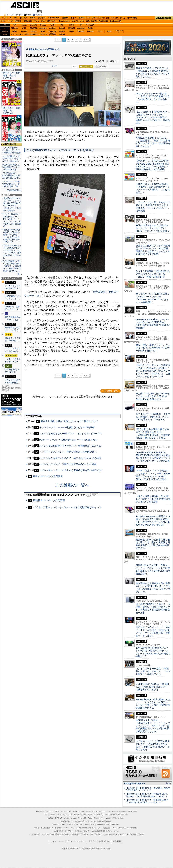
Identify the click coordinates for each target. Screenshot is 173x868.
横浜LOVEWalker (64, 834)
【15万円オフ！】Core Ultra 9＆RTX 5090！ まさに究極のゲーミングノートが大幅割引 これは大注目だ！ (153, 188)
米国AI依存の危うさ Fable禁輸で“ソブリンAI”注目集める (12, 167)
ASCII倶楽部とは (14, 190)
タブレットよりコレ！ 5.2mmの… (13, 350)
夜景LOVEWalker (93, 834)
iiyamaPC (34, 25)
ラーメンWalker (34, 834)
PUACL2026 (104, 21)
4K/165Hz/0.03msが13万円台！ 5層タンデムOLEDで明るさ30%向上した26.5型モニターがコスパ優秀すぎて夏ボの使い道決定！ (153, 521)
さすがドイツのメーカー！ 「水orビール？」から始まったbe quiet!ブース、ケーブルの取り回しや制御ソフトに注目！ (153, 631)
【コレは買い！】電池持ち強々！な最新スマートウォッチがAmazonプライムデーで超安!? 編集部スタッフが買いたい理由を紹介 (153, 117)
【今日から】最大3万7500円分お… (13, 381)
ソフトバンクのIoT (119, 31)
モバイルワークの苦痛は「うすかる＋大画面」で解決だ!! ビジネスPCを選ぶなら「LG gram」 (153, 417)
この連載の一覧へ (72, 485)
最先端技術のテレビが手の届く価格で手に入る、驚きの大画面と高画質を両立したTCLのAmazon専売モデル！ (153, 544)
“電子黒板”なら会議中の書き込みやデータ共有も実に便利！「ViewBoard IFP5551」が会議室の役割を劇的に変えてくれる (153, 434)
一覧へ (19, 274)
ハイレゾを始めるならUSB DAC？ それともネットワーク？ (71, 434)
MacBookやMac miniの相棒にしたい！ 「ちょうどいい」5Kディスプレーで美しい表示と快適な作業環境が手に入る (153, 704)
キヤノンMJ (24, 34)
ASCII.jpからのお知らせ (134, 783)
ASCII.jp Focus (12, 195)
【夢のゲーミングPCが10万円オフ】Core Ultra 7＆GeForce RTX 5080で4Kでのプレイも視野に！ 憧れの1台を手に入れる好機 (152, 165)
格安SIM (18, 21)
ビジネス (23, 18)
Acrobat (24, 31)
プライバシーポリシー (76, 841)
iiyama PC (78, 815)
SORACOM (71, 825)
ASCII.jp (25, 5)
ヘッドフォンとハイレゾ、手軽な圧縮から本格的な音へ (68, 452)
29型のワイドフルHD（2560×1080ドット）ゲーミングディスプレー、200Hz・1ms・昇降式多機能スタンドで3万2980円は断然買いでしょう (153, 726)
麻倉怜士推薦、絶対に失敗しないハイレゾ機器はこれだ (69, 421)
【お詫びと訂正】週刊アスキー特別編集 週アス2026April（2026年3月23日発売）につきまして (147, 795)
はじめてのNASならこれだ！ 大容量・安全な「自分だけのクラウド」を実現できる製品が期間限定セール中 (153, 608)
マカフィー (15, 34)
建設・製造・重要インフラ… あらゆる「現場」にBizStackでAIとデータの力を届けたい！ (153, 348)
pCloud (62, 34)
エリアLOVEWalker (49, 834)
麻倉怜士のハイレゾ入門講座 (41, 49)
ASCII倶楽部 (164, 18)
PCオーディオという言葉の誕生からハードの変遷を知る (68, 440)
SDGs (88, 21)
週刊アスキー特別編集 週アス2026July (12, 75)
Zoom (109, 31)
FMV (15, 25)
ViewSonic (81, 28)
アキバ (95, 18)
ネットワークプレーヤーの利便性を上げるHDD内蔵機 (67, 427)
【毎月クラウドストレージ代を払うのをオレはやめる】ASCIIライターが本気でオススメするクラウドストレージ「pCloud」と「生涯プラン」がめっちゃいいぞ (153, 371)
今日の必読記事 (58, 831)
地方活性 (94, 21)
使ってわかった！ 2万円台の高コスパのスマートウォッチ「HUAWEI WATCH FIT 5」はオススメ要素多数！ (153, 298)
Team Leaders (82, 828)
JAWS (15, 31)
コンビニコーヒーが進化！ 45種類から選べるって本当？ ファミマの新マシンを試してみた (153, 671)
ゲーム (122, 18)
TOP (37, 811)
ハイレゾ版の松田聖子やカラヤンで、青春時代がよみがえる (70, 446)
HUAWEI (71, 28)
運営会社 (93, 841)
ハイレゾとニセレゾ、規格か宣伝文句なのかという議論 (68, 464)
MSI (62, 25)
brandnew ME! (53, 34)
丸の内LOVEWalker (122, 834)
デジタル (42, 18)
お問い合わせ (105, 841)
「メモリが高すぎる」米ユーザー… (13, 360)
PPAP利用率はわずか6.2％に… (12, 371)
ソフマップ (43, 34)
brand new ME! (99, 821)
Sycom (43, 25)
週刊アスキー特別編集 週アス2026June (12, 111)
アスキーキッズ (7, 21)
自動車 (65, 18)
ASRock (52, 28)
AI (11, 18)
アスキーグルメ (40, 21)
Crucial (62, 28)
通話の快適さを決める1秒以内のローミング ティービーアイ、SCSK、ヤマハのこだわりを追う (152, 228)
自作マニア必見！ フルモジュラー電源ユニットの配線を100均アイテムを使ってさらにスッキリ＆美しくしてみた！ (153, 72)
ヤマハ (100, 31)
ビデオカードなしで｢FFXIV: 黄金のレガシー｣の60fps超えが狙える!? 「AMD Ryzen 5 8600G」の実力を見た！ (153, 745)
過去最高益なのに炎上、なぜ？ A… (13, 329)
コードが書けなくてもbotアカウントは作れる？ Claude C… (11, 159)
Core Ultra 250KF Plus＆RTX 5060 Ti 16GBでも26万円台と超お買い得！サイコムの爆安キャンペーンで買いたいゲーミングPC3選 (153, 457)
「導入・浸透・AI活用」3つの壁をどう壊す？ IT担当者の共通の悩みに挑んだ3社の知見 (153, 499)
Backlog (81, 31)
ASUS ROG (34, 28)
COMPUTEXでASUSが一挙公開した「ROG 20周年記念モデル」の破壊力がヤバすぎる (152, 687)
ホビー (73, 18)
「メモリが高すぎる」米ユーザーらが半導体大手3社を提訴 (12, 150)
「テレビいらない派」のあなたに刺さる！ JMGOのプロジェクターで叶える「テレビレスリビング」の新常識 (153, 206)
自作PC (82, 18)
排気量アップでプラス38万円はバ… (13, 339)
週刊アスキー (52, 21)
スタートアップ (112, 18)
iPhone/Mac (54, 18)
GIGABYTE (43, 28)
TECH (32, 18)
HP (81, 25)
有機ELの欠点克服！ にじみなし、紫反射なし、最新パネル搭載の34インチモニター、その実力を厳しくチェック (153, 142)
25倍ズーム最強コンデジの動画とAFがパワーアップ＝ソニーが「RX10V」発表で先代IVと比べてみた (12, 252)
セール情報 (132, 18)
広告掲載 (117, 841)
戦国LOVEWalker (137, 834)
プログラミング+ (78, 21)
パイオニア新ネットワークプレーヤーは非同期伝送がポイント (67, 507)
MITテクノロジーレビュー (111, 831)
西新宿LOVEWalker (79, 834)
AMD (24, 28)
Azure (43, 31)
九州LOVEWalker (108, 834)
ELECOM (15, 28)
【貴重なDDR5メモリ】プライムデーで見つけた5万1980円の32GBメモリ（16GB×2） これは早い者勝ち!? (12, 205)
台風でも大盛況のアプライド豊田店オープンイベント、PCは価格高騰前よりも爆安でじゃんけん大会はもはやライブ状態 (153, 250)
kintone (34, 31)
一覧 (75, 67)
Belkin (90, 28)
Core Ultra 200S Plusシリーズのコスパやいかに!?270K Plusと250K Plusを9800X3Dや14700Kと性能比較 (153, 324)
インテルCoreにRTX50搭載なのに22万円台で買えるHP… (11, 175)
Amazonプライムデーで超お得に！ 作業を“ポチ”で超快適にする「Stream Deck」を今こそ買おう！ (153, 98)
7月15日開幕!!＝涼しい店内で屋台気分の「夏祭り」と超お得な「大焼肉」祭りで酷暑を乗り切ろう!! (12, 266)
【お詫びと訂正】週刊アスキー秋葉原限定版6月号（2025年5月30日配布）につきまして (147, 801)
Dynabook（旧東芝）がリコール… (13, 308)
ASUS (71, 25)
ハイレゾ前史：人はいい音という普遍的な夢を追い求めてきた (71, 470)
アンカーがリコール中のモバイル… (13, 287)
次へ (86, 40)
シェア (55, 66)
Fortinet (90, 31)
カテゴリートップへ (110, 391)
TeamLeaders (64, 21)
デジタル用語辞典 (83, 831)
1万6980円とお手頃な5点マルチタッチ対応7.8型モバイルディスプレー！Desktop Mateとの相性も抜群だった (153, 652)
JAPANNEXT (34, 34)
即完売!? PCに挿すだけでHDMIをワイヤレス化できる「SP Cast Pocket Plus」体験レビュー (153, 396)
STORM (125, 815)
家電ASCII (28, 21)
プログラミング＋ (95, 828)
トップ (4, 18)
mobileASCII (95, 831)
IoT (16, 18)
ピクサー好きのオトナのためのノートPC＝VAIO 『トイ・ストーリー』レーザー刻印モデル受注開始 (12, 220)
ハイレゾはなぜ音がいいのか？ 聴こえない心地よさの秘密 (70, 458)
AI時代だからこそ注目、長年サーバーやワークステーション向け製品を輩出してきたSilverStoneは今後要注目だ (153, 569)
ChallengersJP (115, 21)
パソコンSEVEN (53, 25)
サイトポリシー (57, 841)
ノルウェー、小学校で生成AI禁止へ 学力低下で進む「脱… (11, 184)
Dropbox (62, 31)
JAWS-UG (59, 818)
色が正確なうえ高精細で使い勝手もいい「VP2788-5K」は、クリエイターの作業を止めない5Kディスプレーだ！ (153, 588)
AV (89, 18)
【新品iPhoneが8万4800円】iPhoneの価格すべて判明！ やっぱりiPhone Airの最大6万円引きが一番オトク (12, 236)
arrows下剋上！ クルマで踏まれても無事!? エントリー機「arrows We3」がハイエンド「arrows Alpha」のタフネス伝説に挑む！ (153, 475)
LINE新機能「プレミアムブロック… (13, 298)
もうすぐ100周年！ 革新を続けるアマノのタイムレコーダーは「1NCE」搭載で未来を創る (153, 274)
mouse (24, 25)
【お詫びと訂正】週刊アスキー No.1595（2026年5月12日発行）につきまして (148, 789)
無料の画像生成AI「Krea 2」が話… (13, 318)
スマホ (102, 18)
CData (71, 31)
